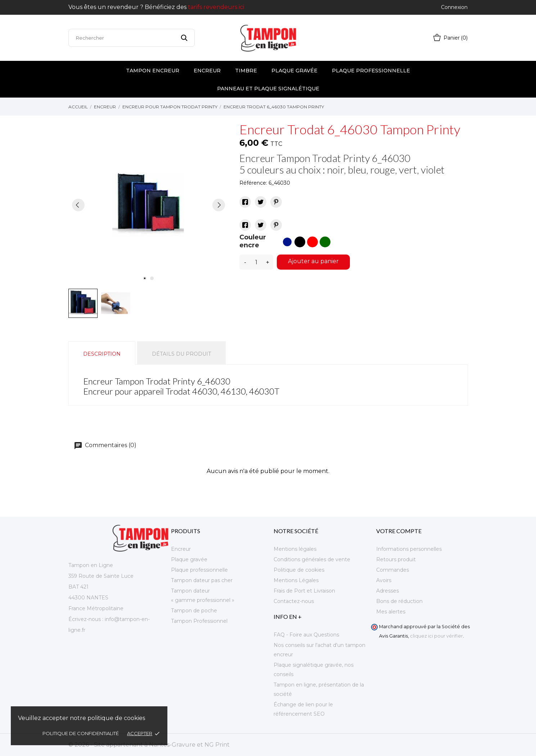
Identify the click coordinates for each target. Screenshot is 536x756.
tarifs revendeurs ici (216, 7)
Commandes (393, 570)
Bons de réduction (399, 601)
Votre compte (399, 531)
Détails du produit (181, 354)
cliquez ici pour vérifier (436, 636)
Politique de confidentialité (81, 733)
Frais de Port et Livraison (304, 591)
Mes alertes (391, 612)
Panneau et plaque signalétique (268, 89)
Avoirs (384, 580)
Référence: (253, 183)
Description (102, 354)
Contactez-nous (294, 601)
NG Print (217, 745)
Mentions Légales (296, 580)
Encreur (207, 71)
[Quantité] (256, 262)
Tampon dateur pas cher (202, 580)
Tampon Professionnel (199, 621)
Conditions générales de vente (312, 559)
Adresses (388, 591)
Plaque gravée (294, 71)
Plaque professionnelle (371, 71)
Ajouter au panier (313, 261)
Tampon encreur (153, 71)
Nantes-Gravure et (177, 745)
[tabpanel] (148, 205)
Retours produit (396, 559)
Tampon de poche (194, 611)
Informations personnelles (409, 549)
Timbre (246, 71)
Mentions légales (295, 549)
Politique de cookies (299, 570)
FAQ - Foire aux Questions (306, 635)
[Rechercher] (132, 38)
